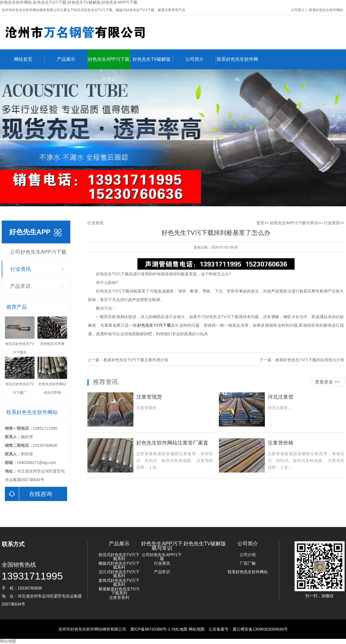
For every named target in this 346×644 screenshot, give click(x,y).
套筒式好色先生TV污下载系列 (119, 582)
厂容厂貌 (248, 563)
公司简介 (298, 10)
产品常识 (20, 286)
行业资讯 (21, 269)
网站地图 (197, 629)
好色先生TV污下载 (154, 325)
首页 (260, 223)
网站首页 (29, 59)
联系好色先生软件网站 (326, 10)
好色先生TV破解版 (153, 59)
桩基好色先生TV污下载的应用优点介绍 (310, 360)
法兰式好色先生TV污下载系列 (119, 574)
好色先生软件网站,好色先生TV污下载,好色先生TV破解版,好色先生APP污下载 (69, 2)
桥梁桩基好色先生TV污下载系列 (119, 591)
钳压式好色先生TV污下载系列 (119, 557)
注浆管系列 (119, 597)
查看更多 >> (327, 382)
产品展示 (72, 59)
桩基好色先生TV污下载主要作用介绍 (136, 360)
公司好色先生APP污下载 (38, 252)
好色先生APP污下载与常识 (109, 62)
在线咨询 (28, 494)
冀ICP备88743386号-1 (150, 629)
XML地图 (180, 629)
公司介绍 (248, 555)
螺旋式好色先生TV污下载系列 (119, 565)
